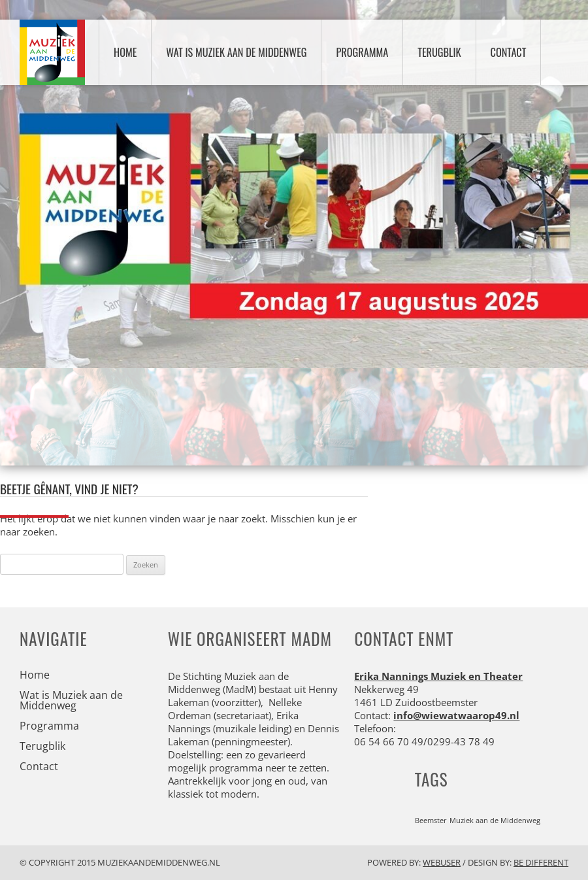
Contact (509, 52)
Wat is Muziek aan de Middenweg (236, 52)
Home (125, 52)
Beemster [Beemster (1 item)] (431, 821)
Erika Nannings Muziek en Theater (438, 676)
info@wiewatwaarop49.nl (456, 715)
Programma (362, 52)
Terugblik (439, 52)
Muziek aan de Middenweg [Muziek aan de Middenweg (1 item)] (495, 821)
